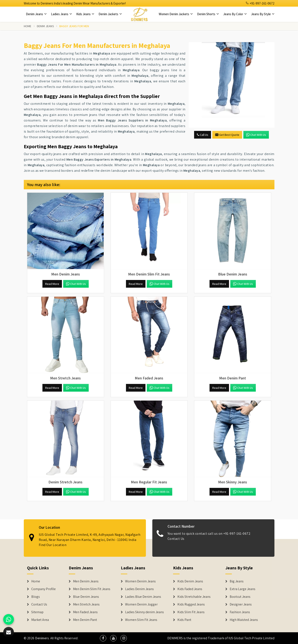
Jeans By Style (263, 14)
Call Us (203, 135)
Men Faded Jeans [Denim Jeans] (85, 612)
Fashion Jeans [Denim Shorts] (240, 612)
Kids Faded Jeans (190, 589)
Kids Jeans (85, 14)
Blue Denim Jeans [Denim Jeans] (86, 597)
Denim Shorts (208, 14)
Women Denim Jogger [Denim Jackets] (141, 604)
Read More (52, 284)
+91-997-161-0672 (260, 3)
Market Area (40, 620)
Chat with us (256, 135)
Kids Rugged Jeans (191, 604)
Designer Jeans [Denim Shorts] (241, 604)
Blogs (36, 597)
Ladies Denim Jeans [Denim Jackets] (139, 589)
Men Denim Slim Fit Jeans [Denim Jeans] (92, 589)
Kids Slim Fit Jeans (191, 612)
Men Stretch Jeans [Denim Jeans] (86, 604)
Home (28, 26)
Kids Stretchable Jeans (194, 597)
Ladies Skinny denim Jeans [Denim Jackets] (145, 612)
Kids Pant (184, 620)
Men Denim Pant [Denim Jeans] (85, 620)
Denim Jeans (36, 14)
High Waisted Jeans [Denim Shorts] (244, 620)
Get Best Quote (227, 135)
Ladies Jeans (61, 14)
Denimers (42, 638)
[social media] (103, 638)
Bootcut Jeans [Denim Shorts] (240, 597)
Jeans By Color (235, 14)
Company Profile (43, 589)
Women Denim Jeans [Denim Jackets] (140, 581)
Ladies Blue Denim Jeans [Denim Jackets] (143, 597)
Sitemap (37, 612)
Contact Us (39, 604)
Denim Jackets (110, 14)
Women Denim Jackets (176, 14)
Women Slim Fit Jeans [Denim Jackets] (141, 620)
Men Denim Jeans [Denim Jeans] (86, 581)
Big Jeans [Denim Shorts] (237, 581)
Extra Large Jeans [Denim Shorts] (243, 589)
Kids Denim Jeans (190, 581)
